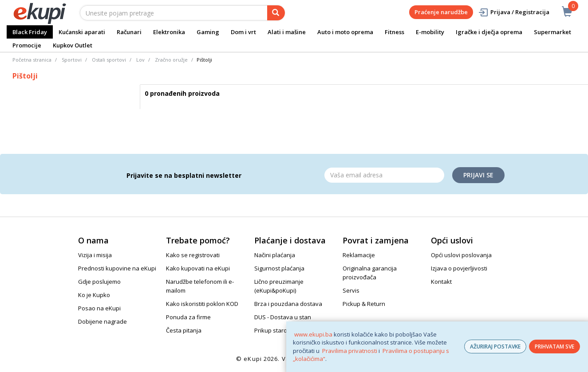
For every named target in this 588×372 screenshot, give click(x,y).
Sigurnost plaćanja (279, 268)
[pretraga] (276, 13)
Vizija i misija (95, 255)
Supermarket (552, 32)
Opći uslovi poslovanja (461, 255)
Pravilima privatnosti (350, 351)
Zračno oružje (171, 60)
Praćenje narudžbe (441, 12)
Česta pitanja (184, 330)
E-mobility (430, 32)
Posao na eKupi (99, 308)
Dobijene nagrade (103, 321)
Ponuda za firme (188, 317)
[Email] (384, 175)
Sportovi (72, 60)
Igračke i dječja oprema (489, 32)
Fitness (395, 32)
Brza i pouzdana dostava (288, 304)
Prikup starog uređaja (284, 330)
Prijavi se (478, 175)
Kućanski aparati (82, 32)
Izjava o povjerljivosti (459, 268)
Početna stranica (32, 60)
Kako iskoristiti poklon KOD (202, 304)
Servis (351, 290)
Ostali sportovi (109, 60)
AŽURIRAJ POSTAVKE (495, 347)
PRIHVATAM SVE (554, 347)
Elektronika (169, 32)
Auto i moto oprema (345, 32)
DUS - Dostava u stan (283, 317)
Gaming (208, 32)
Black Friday (30, 32)
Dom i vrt (243, 32)
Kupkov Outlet (73, 45)
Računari (129, 32)
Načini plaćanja (275, 255)
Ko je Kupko (94, 295)
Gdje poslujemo (99, 282)
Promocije (27, 45)
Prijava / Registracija (514, 12)
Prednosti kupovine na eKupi (117, 268)
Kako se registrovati (193, 255)
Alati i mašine (287, 32)
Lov (140, 60)
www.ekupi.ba (313, 334)
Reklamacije (359, 255)
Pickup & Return (364, 304)
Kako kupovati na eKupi (198, 268)
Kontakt (441, 282)
